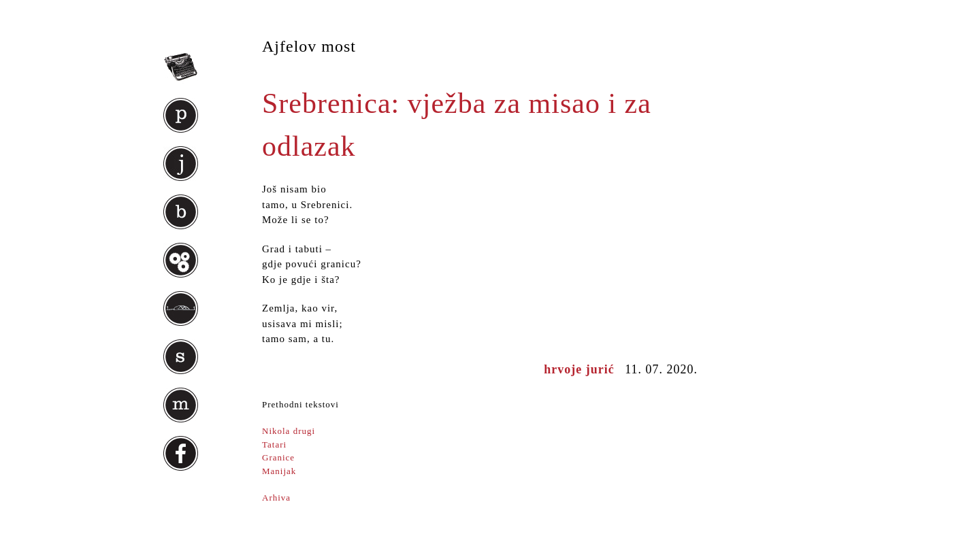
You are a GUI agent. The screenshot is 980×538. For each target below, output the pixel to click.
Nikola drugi (289, 431)
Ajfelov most (309, 46)
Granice (278, 457)
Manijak (279, 471)
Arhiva (276, 498)
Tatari (274, 444)
